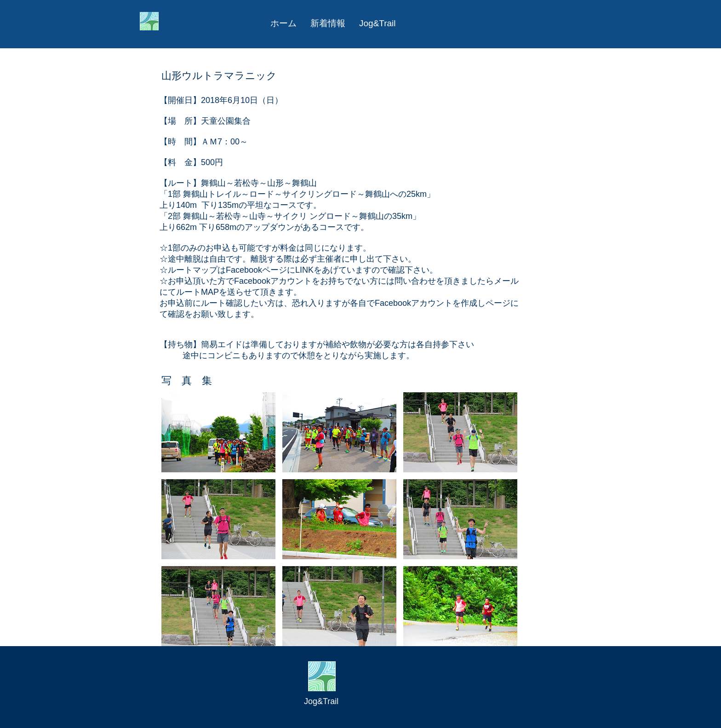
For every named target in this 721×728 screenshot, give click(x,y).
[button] (218, 432)
